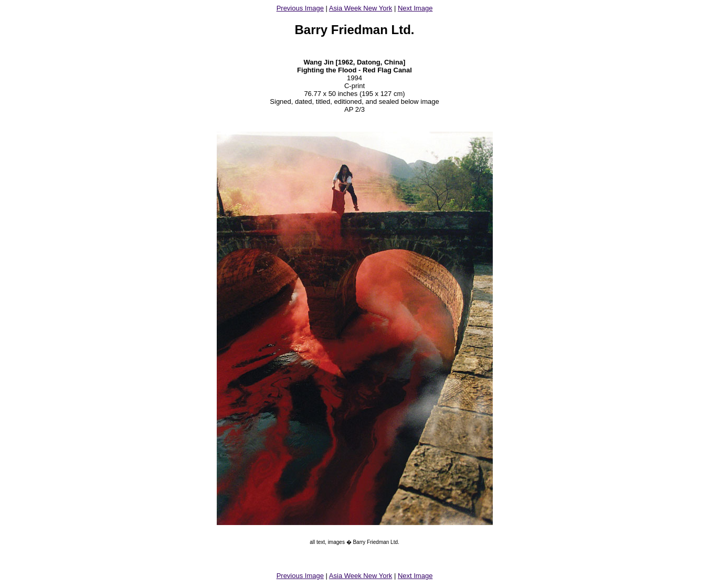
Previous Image (300, 8)
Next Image (415, 8)
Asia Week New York (361, 8)
